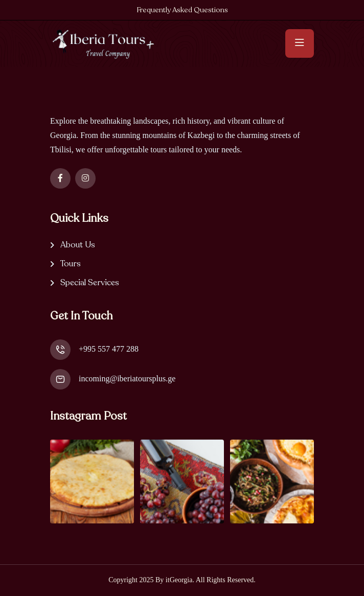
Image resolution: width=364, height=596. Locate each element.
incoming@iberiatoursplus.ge (127, 379)
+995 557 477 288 (109, 349)
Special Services (90, 283)
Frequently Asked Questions (182, 10)
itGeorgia (179, 580)
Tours (71, 264)
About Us (78, 245)
